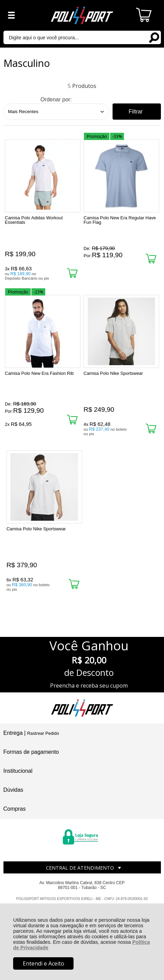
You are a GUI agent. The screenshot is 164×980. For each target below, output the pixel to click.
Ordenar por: (56, 99)
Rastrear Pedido (43, 733)
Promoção (97, 136)
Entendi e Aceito (44, 963)
